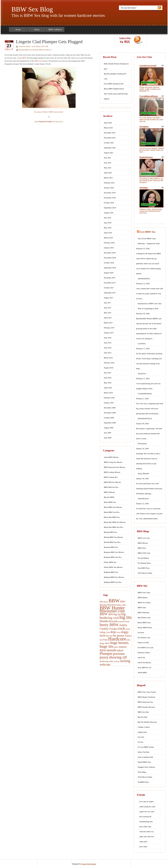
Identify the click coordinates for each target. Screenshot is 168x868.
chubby (123, 625)
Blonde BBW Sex (111, 532)
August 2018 (109, 273)
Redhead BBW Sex (111, 572)
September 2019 (110, 208)
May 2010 (108, 383)
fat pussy (118, 635)
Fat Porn (141, 632)
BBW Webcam (109, 492)
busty (128, 622)
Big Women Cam (144, 617)
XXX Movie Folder (145, 573)
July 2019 (108, 218)
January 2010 (109, 403)
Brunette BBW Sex (25, 50)
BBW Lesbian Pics (111, 477)
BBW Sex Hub (143, 712)
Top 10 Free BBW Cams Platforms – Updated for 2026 (149, 241)
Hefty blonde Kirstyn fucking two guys (116, 66)
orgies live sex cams (147, 811)
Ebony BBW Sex (110, 562)
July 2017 (108, 303)
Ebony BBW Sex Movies (113, 567)
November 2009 (110, 413)
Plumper (106, 654)
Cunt (108, 632)
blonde (104, 621)
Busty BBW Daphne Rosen (114, 89)
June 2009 (108, 438)
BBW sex (106, 614)
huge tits (107, 646)
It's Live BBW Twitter (146, 747)
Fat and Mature (143, 558)
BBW (114, 601)
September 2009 (110, 423)
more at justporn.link (145, 757)
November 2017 (110, 283)
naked (120, 650)
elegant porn (142, 732)
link (165, 816)
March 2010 (108, 393)
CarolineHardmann (145, 393)
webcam (105, 664)
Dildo (118, 632)
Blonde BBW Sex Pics (112, 542)
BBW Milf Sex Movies (112, 482)
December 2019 (110, 193)
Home (18, 29)
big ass (117, 614)
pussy (104, 657)
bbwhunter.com (112, 611)
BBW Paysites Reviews (146, 707)
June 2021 (108, 163)
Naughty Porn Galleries (146, 767)
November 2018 (110, 258)
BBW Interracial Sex (145, 702)
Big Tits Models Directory (147, 722)
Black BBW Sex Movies (113, 507)
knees (116, 647)
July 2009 (108, 433)
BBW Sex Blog (32, 9)
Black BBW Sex (110, 502)
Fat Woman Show (144, 563)
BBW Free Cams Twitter (147, 692)
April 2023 (108, 123)
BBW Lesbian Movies (112, 472)
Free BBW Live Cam (146, 647)
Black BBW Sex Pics (112, 512)
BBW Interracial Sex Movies (115, 467)
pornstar (119, 654)
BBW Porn (142, 548)
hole (128, 640)
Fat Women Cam (144, 637)
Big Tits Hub (143, 717)
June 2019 (108, 223)
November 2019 (110, 198)
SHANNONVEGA (145, 418)
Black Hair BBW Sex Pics (114, 527)
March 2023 (108, 128)
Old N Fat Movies (144, 662)
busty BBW (109, 625)
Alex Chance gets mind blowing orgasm (116, 96)
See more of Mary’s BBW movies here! (49, 112)
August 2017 (109, 298)
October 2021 (109, 143)
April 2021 (108, 173)
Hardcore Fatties (144, 652)
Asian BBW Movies (111, 457)
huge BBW (22, 58)
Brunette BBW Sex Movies (42, 50)
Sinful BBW (142, 672)
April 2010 (108, 388)
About (37, 29)
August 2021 (109, 153)
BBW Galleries (55, 29)
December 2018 (110, 253)
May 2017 (108, 313)
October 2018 (109, 263)
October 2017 (109, 288)
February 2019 (109, 243)
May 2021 (108, 168)
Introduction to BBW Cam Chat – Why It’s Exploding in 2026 (150, 306)
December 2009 (110, 408)
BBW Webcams (144, 612)
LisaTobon (142, 343)
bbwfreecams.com (117, 605)
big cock (114, 618)
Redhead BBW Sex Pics (113, 582)
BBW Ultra (142, 607)
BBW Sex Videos (144, 602)
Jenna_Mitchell (143, 473)
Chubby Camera (144, 727)
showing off (118, 657)
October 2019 (109, 203)
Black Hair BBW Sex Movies (115, 522)
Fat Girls (141, 737)
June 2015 (108, 343)
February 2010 (109, 398)
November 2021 (110, 138)
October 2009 (109, 418)
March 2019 (108, 238)
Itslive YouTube (144, 752)
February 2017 (109, 328)
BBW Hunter (112, 608)
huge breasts (119, 643)
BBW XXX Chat (144, 553)
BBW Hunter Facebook (146, 697)
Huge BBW (105, 643)
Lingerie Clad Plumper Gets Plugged (49, 42)
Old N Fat (141, 657)
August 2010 (109, 368)
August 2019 (109, 213)
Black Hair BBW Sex (112, 517)
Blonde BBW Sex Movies (113, 537)
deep (113, 632)
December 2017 (110, 278)
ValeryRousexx (143, 498)
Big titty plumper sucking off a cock (115, 76)
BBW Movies (143, 543)
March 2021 (108, 178)
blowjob (113, 621)
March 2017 (108, 323)
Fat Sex (141, 742)
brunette (121, 621)
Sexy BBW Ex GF (145, 667)
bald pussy (104, 602)
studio (111, 661)
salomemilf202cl (144, 278)
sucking (125, 661)
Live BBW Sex (148, 232)
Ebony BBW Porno (145, 627)
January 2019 (109, 248)
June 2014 (108, 348)
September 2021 (110, 148)
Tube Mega (142, 772)
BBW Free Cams (144, 592)
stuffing (117, 661)
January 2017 (109, 333)
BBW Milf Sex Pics (111, 487)
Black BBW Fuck (144, 622)
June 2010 (108, 378)
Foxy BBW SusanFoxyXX (114, 84)
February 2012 (109, 363)
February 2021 (109, 183)
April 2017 (108, 318)
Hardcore (117, 639)
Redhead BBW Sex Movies (114, 577)
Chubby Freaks (108, 629)
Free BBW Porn (144, 568)
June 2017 (108, 308)
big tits (125, 617)
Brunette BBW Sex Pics (113, 557)
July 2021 (108, 158)
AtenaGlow (142, 373)
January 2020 (109, 188)
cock (121, 628)
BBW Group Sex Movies (113, 462)
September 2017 (110, 293)
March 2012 (108, 358)
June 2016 (108, 338)
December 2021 (110, 133)
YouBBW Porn (143, 782)
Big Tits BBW (109, 497)
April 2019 (108, 233)
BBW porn (39, 61)
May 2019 (108, 228)
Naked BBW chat (144, 762)
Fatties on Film (143, 642)
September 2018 (110, 268)
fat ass (109, 636)
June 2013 (108, 353)
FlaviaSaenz (142, 443)
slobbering (104, 661)
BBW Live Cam (144, 538)
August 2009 (109, 428)
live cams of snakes (147, 801)
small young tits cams (147, 806)
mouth (111, 650)
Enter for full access (49, 121)
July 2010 (108, 373)
